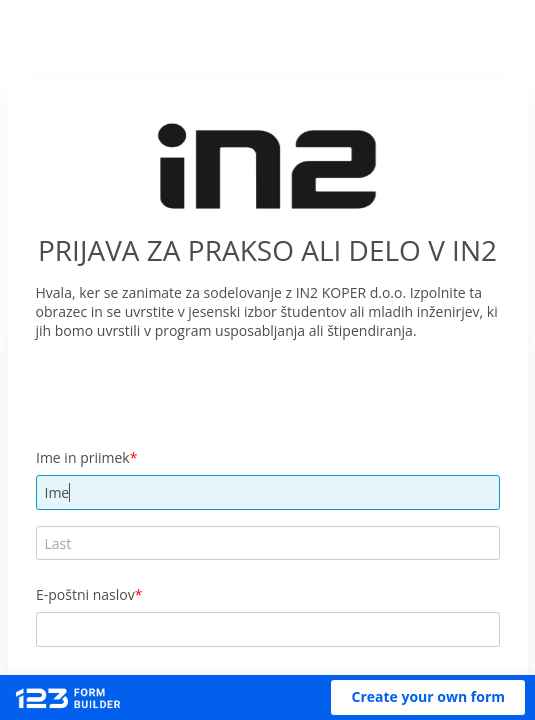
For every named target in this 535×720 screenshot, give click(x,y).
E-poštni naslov (85, 594)
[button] (428, 697)
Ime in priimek (83, 457)
